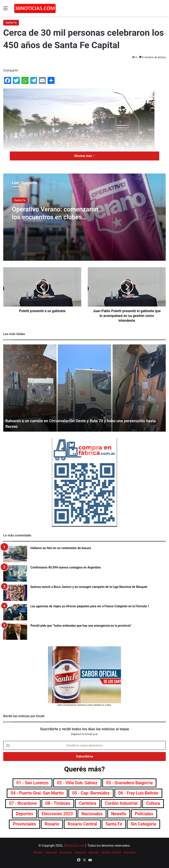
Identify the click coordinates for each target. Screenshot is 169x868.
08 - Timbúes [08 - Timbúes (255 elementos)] (57, 804)
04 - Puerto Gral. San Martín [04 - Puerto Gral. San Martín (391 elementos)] (36, 793)
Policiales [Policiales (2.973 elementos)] (145, 814)
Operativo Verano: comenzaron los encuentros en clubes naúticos (52, 217)
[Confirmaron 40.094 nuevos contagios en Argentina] (15, 573)
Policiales (130, 853)
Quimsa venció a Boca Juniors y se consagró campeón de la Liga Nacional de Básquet (89, 587)
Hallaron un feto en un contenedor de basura (61, 548)
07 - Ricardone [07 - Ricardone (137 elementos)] (22, 804)
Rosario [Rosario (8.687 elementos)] (51, 825)
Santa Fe (11, 23)
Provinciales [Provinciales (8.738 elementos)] (23, 825)
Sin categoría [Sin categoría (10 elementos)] (145, 825)
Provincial (66, 853)
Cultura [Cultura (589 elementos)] (155, 804)
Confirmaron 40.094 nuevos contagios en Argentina (66, 567)
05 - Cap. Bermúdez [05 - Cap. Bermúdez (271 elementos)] (91, 793)
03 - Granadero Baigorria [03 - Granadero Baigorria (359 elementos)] (131, 783)
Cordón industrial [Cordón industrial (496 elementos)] (122, 804)
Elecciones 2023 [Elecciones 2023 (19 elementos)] (57, 814)
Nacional (51, 853)
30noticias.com (74, 846)
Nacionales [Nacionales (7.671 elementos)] (92, 814)
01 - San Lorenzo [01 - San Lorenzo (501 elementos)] (31, 783)
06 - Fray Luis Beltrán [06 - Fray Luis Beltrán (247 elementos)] (140, 793)
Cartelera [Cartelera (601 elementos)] (88, 804)
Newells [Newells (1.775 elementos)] (120, 814)
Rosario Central (111, 853)
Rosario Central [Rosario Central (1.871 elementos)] (82, 825)
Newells (94, 853)
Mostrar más (84, 156)
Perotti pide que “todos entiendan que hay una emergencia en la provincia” (81, 626)
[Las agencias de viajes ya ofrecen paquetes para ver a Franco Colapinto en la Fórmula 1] (15, 612)
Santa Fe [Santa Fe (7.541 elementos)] (114, 825)
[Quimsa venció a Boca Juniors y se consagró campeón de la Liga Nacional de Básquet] (15, 593)
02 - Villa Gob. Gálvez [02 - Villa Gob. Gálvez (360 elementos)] (77, 783)
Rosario (38, 853)
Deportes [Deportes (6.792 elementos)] (23, 814)
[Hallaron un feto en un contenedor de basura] (15, 554)
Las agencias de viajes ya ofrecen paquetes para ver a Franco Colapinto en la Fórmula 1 (90, 606)
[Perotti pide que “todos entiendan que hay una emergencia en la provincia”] (15, 632)
